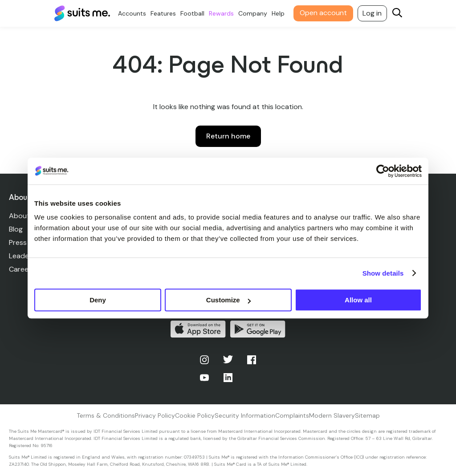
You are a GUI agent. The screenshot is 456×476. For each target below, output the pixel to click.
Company (253, 13)
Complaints (292, 415)
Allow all (358, 300)
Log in (372, 13)
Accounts (132, 13)
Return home (228, 136)
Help (278, 13)
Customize (228, 300)
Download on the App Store (198, 329)
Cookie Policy (195, 415)
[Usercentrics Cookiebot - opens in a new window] (383, 171)
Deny (98, 300)
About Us (24, 216)
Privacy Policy (155, 415)
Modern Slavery (332, 415)
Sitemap (367, 415)
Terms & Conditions (106, 415)
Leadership (27, 256)
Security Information (245, 415)
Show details (383, 273)
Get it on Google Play (258, 329)
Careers (22, 269)
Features (163, 13)
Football (192, 13)
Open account (323, 13)
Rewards (221, 13)
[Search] (397, 14)
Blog (16, 229)
